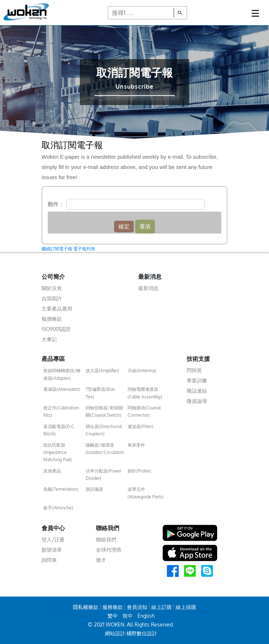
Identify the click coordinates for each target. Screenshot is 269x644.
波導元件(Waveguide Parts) (146, 493)
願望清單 (52, 550)
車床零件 (136, 445)
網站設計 (115, 633)
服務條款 (113, 607)
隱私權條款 (86, 607)
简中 (128, 616)
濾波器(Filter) (141, 426)
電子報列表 (84, 249)
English (146, 616)
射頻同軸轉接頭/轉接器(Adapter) (62, 374)
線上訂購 (161, 607)
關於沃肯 (52, 288)
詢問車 (49, 560)
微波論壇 (197, 401)
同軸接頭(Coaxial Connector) (144, 411)
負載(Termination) (61, 489)
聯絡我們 (106, 539)
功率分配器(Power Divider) (104, 475)
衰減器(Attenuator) (62, 389)
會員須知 (137, 607)
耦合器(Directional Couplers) (104, 430)
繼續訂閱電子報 (57, 249)
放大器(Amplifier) (102, 371)
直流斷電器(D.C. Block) (59, 430)
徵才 (101, 560)
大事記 (49, 339)
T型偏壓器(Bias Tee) (100, 393)
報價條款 (52, 319)
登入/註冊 (53, 539)
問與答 (194, 370)
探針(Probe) (139, 471)
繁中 (113, 616)
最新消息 (148, 288)
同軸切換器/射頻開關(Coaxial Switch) (104, 411)
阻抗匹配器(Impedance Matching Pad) (58, 452)
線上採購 (186, 607)
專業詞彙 (197, 380)
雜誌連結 (197, 391)
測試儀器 (94, 489)
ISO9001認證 (56, 329)
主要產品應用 (57, 308)
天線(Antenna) (142, 371)
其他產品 (52, 471)
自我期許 (52, 298)
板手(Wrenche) (58, 508)
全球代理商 (109, 550)
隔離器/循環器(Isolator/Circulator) (105, 449)
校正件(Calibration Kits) (61, 411)
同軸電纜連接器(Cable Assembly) (145, 393)
